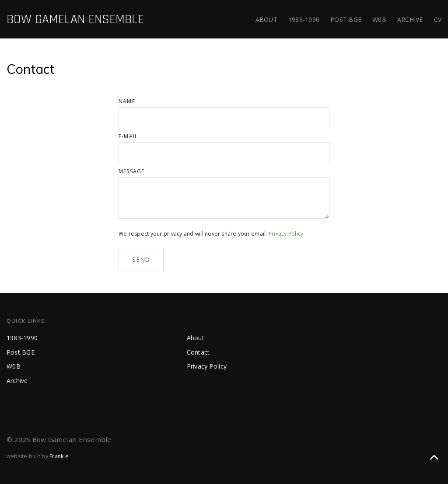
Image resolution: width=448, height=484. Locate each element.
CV (438, 19)
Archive (410, 19)
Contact (198, 352)
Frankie (59, 456)
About (266, 19)
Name (127, 101)
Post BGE (346, 19)
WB (379, 19)
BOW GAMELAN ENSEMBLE (75, 19)
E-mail (128, 136)
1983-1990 (304, 19)
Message (131, 171)
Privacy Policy (286, 234)
